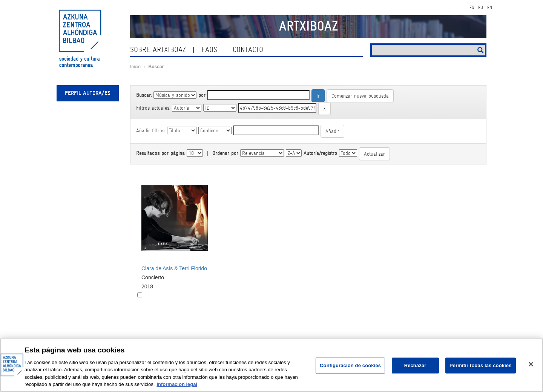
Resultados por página (160, 153)
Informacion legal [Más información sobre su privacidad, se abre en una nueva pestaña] (177, 384)
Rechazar (415, 365)
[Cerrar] (531, 364)
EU (481, 8)
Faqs (209, 50)
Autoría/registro (320, 153)
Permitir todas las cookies (481, 365)
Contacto (248, 50)
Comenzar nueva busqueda (360, 96)
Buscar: (144, 95)
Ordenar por (225, 153)
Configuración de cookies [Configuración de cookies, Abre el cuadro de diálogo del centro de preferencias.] (350, 365)
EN (490, 8)
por (202, 95)
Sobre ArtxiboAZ (158, 50)
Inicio (135, 67)
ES (472, 8)
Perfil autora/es (88, 93)
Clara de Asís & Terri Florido (174, 268)
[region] (271, 365)
